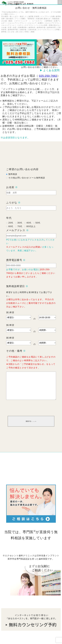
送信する (31, 427)
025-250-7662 (48, 76)
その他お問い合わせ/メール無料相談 (27, 184)
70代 (20, 232)
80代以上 (31, 232)
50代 (38, 229)
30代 (20, 229)
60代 (11, 232)
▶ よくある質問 (50, 70)
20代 (11, 229)
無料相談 (13, 180)
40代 (29, 229)
